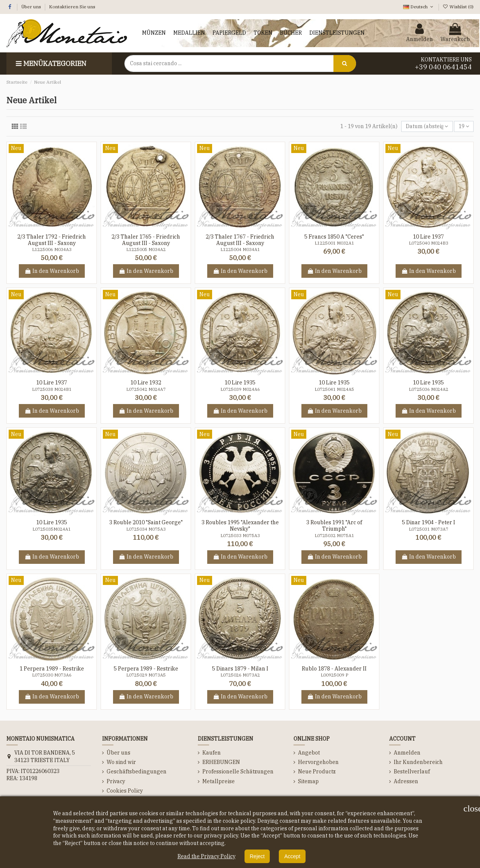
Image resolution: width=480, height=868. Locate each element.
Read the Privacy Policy (206, 856)
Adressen (406, 781)
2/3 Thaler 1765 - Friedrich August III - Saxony (146, 240)
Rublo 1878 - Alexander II (334, 669)
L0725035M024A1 (52, 529)
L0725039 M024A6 (240, 389)
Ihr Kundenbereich (418, 762)
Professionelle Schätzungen (238, 772)
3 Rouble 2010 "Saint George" (146, 522)
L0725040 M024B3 (429, 243)
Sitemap (308, 781)
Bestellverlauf (412, 772)
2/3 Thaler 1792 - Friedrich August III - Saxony (52, 240)
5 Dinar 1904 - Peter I (429, 522)
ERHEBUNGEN (221, 762)
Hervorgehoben (318, 762)
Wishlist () (458, 7)
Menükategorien (50, 64)
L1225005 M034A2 (146, 250)
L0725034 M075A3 (146, 529)
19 (464, 126)
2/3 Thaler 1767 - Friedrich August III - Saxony (240, 240)
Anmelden (407, 753)
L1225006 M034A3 (52, 250)
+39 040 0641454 (443, 67)
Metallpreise (219, 781)
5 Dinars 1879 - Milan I (240, 669)
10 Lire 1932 (146, 383)
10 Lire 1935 (240, 383)
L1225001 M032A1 (334, 243)
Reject (257, 856)
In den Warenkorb (52, 271)
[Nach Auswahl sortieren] (427, 126)
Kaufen (212, 753)
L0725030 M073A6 (52, 675)
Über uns (32, 7)
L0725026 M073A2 (240, 675)
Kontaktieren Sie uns (72, 7)
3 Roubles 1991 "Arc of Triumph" (334, 526)
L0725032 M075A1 (334, 536)
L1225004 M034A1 (240, 250)
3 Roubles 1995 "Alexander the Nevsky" (240, 526)
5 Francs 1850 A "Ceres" (334, 237)
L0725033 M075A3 (240, 536)
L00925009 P (334, 675)
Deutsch (419, 7)
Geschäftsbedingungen (137, 772)
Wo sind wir (121, 762)
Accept (292, 856)
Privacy (116, 781)
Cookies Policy (125, 791)
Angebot (309, 753)
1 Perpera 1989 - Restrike (52, 669)
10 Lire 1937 (428, 237)
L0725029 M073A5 (146, 675)
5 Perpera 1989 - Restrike (146, 669)
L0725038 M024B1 (52, 389)
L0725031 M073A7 (429, 529)
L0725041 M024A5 (334, 389)
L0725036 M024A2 (429, 389)
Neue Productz (317, 772)
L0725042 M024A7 (146, 389)
